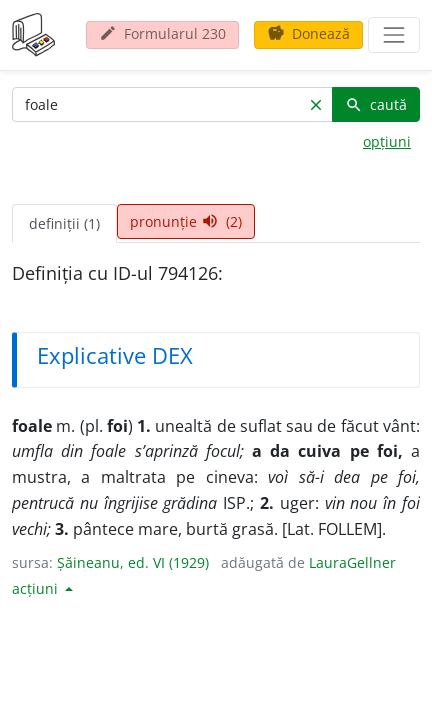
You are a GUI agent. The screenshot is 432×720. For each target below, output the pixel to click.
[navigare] (394, 35)
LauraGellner (352, 562)
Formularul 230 (162, 33)
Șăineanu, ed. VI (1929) (133, 562)
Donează (308, 33)
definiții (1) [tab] (64, 223)
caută (376, 104)
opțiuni (387, 141)
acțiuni (37, 588)
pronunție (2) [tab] (186, 221)
